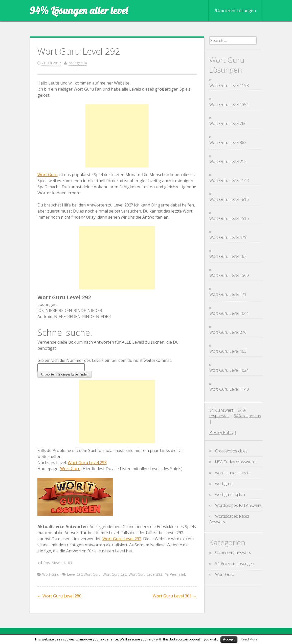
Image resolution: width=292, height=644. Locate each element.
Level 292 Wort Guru (84, 574)
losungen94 (77, 63)
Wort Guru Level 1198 (229, 86)
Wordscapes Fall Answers (238, 505)
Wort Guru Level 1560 (229, 275)
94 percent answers (233, 553)
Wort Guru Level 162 (228, 256)
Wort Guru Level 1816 (229, 199)
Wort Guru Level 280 (59, 596)
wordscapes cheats (233, 473)
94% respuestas (228, 413)
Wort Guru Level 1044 (229, 313)
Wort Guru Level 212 (228, 161)
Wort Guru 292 (115, 574)
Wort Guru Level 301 (175, 596)
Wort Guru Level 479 (228, 237)
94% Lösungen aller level (79, 10)
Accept (229, 639)
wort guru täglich (230, 494)
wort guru (224, 484)
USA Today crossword (235, 462)
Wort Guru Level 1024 (229, 370)
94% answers (221, 410)
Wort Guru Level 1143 (229, 180)
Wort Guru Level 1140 (229, 389)
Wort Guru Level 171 (228, 294)
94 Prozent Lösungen (235, 564)
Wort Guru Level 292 (122, 539)
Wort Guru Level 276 (228, 332)
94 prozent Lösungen (235, 11)
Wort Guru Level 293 (87, 463)
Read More (249, 639)
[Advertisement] (117, 136)
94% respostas (247, 416)
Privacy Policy (221, 432)
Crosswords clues (231, 451)
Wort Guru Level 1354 (229, 105)
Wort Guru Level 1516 (229, 218)
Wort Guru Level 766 (228, 123)
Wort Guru (48, 175)
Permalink (178, 574)
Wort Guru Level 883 (228, 142)
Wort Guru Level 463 (228, 351)
